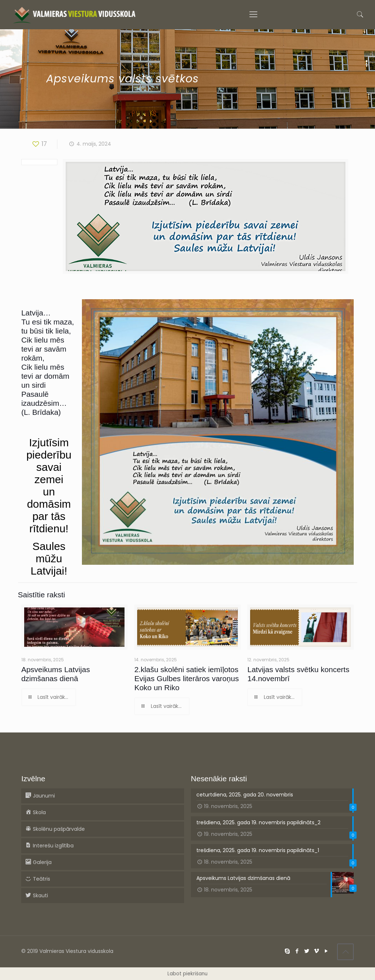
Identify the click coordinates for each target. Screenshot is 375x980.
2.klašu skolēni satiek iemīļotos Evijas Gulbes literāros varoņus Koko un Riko (186, 678)
